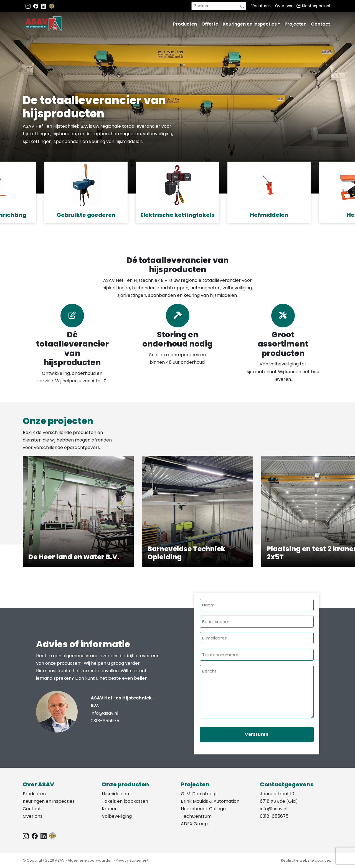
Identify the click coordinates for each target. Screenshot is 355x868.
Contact (320, 24)
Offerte (210, 24)
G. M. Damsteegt (199, 794)
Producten (185, 24)
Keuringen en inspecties (250, 24)
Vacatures (261, 6)
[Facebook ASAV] (36, 6)
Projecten (296, 24)
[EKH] (52, 6)
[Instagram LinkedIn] (44, 6)
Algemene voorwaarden (90, 860)
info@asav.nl (104, 713)
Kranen (110, 809)
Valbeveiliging (117, 816)
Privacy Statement (132, 860)
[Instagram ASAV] (29, 6)
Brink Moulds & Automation (210, 801)
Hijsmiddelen (115, 794)
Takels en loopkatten (125, 801)
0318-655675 (105, 721)
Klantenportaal (313, 6)
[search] (219, 6)
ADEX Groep (194, 824)
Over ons (284, 6)
